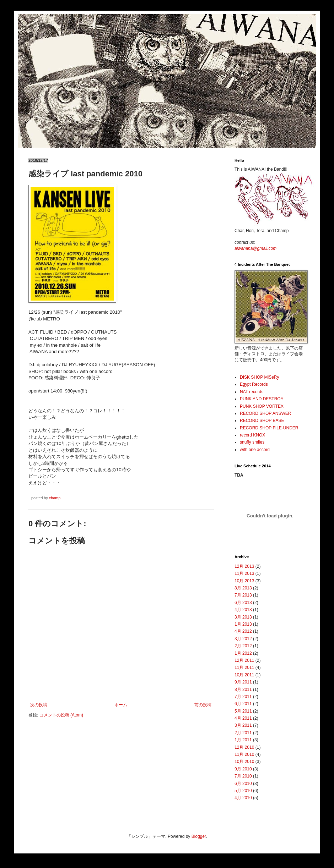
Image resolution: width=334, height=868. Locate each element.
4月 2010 (243, 798)
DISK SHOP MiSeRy (259, 377)
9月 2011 (243, 682)
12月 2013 (244, 566)
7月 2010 (243, 776)
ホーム (121, 705)
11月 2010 (244, 754)
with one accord (255, 450)
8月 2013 (243, 588)
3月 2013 (243, 617)
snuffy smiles (252, 442)
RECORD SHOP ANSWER (265, 413)
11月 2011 (244, 668)
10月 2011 (244, 675)
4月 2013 (243, 610)
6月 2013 (243, 603)
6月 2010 (243, 784)
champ (55, 498)
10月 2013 (244, 581)
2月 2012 (243, 646)
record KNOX (252, 435)
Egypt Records (254, 384)
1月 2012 (243, 653)
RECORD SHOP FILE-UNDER (269, 428)
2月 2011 (243, 733)
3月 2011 (243, 725)
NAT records (252, 392)
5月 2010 (243, 791)
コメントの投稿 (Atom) (61, 715)
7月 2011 (243, 697)
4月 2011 (243, 718)
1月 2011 (243, 740)
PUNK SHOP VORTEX (262, 406)
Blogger (199, 836)
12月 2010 (244, 747)
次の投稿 (39, 705)
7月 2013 (243, 595)
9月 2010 (243, 769)
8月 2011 (243, 690)
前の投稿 (203, 705)
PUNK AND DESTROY (262, 399)
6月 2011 (243, 704)
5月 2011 (243, 711)
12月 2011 (244, 660)
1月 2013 (243, 624)
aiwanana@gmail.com (255, 248)
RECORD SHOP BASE (262, 421)
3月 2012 (243, 639)
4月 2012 (243, 631)
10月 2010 (244, 762)
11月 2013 (244, 573)
